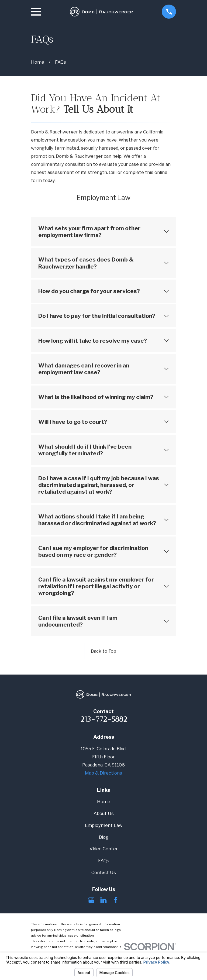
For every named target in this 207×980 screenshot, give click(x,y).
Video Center (104, 849)
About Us (104, 813)
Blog (104, 837)
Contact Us (104, 872)
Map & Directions (103, 773)
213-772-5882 (104, 719)
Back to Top (103, 651)
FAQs (104, 861)
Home (104, 802)
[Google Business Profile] (91, 900)
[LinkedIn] (103, 900)
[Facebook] (116, 900)
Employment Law (104, 825)
